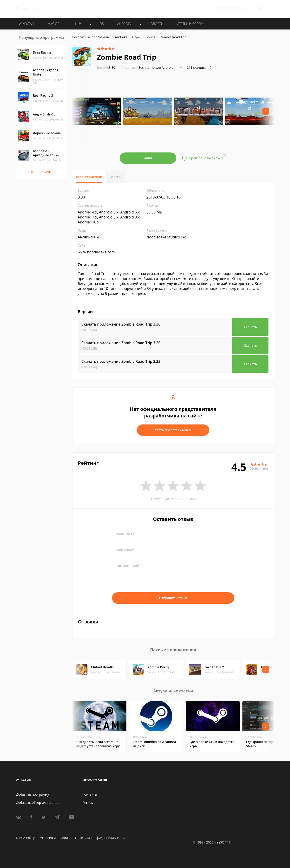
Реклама (89, 803)
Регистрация (240, 8)
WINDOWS (26, 24)
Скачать (148, 158)
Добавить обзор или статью (38, 803)
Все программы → (41, 172)
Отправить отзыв (173, 598)
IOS (101, 24)
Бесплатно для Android (156, 67)
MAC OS (53, 24)
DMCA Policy (25, 838)
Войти (222, 8)
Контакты (90, 794)
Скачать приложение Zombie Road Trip (121, 324)
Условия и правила (55, 838)
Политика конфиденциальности (100, 838)
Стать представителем (173, 430)
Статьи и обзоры (191, 24)
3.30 (106, 67)
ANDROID (124, 24)
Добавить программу (33, 794)
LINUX (77, 24)
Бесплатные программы (91, 37)
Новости (156, 24)
